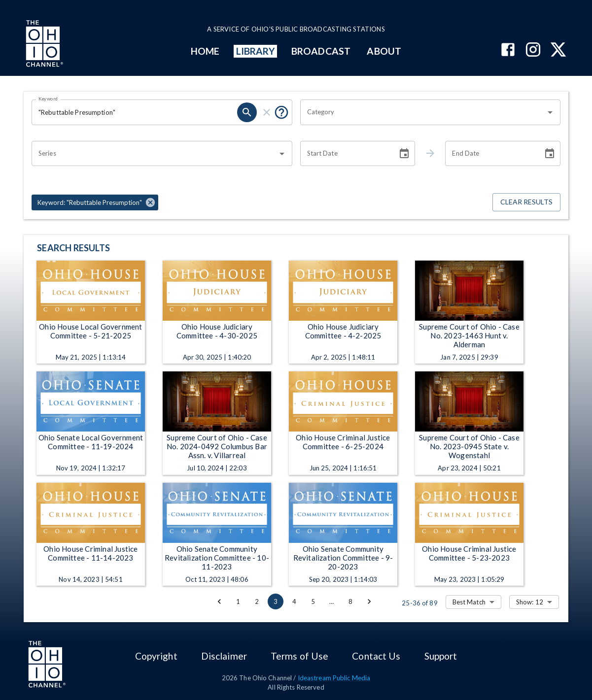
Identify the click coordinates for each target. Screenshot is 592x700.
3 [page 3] (276, 601)
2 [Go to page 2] (257, 601)
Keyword (48, 99)
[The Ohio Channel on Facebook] (508, 50)
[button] (95, 202)
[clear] (267, 112)
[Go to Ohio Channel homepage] (43, 45)
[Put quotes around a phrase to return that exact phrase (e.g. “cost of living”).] (281, 112)
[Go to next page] (369, 601)
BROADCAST (321, 51)
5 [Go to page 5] (313, 601)
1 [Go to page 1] (238, 601)
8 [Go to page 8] (350, 601)
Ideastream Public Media (334, 678)
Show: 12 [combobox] (530, 602)
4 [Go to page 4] (294, 601)
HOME (205, 51)
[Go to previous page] (219, 601)
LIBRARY (256, 51)
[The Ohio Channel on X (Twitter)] (558, 50)
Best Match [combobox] (469, 602)
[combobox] (423, 112)
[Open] (550, 112)
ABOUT (384, 51)
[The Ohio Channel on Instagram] (533, 50)
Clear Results (526, 202)
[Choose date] (404, 154)
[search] (247, 112)
